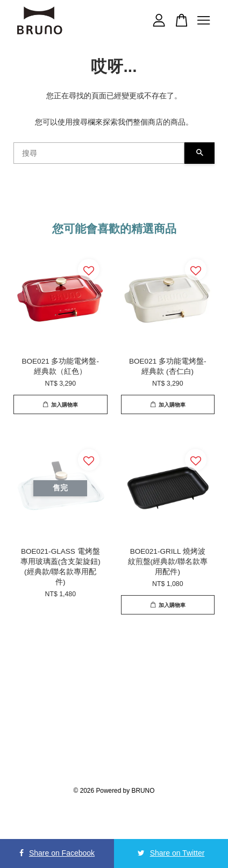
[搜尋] (99, 153)
